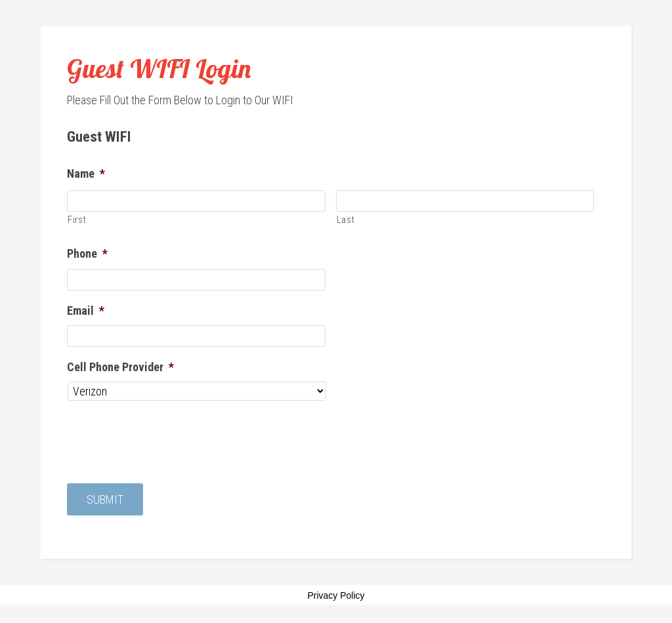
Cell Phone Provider (120, 367)
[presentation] (167, 437)
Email (86, 311)
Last (346, 220)
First (77, 220)
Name (86, 173)
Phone (87, 253)
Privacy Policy (336, 596)
